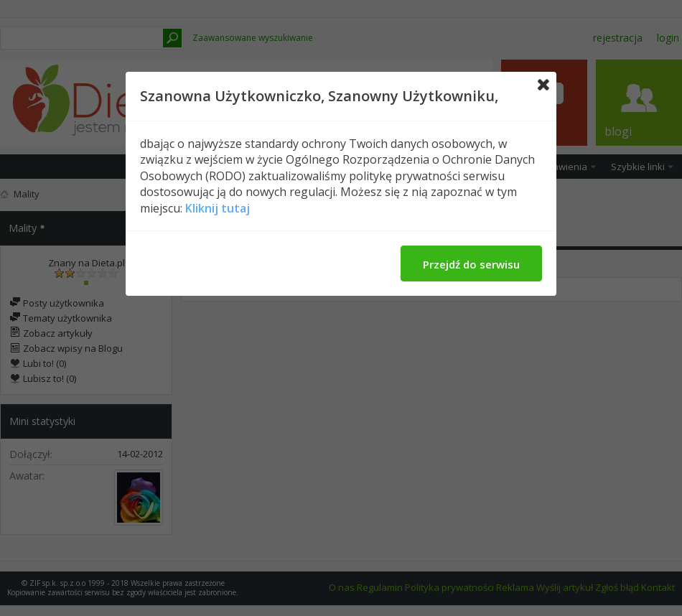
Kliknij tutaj (218, 208)
